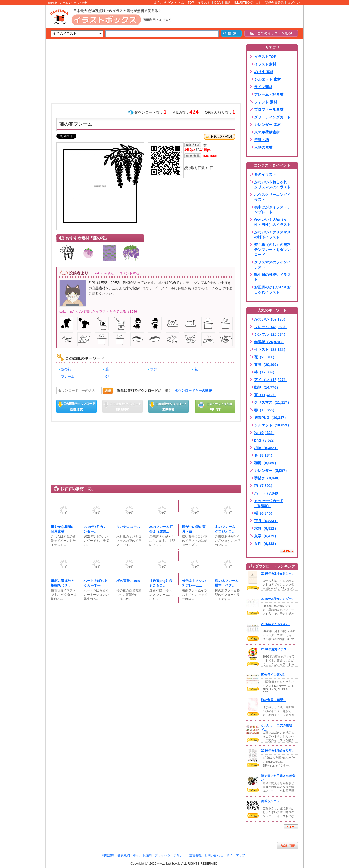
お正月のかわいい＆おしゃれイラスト (272, 290)
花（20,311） (265, 357)
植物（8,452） (266, 448)
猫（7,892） (264, 486)
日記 (227, 3)
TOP (191, 3)
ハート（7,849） (268, 493)
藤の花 (66, 369)
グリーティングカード (272, 117)
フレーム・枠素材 (269, 94)
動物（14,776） (267, 387)
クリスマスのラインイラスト (272, 265)
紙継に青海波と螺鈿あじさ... (63, 583)
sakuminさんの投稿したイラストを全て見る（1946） (100, 312)
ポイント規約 (142, 855)
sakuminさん (104, 273)
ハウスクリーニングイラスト (272, 197)
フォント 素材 (266, 102)
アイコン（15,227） (271, 380)
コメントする (129, 273)
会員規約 (124, 855)
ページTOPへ (288, 845)
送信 (108, 391)
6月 (108, 376)
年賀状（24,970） (269, 342)
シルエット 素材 (267, 79)
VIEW (253, 588)
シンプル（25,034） (271, 334)
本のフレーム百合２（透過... (161, 529)
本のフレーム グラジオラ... (227, 529)
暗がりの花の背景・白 (194, 529)
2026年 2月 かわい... (275, 624)
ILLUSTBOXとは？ (248, 3)
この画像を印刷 (215, 406)
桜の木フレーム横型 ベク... (227, 583)
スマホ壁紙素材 (267, 132)
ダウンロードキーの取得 (193, 391)
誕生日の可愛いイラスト (272, 277)
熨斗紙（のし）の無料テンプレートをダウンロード (272, 250)
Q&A (217, 3)
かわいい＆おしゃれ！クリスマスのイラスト (272, 185)
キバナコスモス (128, 527)
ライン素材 (263, 87)
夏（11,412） (265, 395)
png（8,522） (266, 440)
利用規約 (108, 855)
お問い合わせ (214, 855)
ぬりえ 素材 (264, 72)
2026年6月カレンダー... (95, 529)
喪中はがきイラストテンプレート (272, 210)
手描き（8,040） (268, 478)
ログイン (294, 3)
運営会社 (195, 855)
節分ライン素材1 (273, 675)
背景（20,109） (267, 365)
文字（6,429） (266, 536)
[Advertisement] (21, 86)
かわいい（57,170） (271, 319)
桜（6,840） (264, 513)
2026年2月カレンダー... (278, 599)
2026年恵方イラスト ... (278, 649)
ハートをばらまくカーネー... (95, 583)
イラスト (204, 3)
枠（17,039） (265, 372)
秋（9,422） (264, 433)
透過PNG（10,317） (271, 418)
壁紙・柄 (261, 140)
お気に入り (220, 137)
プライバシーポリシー (170, 855)
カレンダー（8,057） (272, 471)
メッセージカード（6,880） (269, 503)
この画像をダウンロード (76, 406)
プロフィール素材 (269, 110)
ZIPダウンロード (169, 406)
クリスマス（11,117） (273, 402)
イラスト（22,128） (271, 349)
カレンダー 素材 (267, 125)
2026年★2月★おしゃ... (278, 574)
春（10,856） (265, 410)
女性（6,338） (266, 544)
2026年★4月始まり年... (278, 751)
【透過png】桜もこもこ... (161, 583)
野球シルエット (272, 801)
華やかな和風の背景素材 (63, 529)
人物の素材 (263, 147)
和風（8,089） (266, 463)
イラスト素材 (265, 64)
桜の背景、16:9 (128, 581)
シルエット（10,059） (273, 425)
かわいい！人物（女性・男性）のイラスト (272, 222)
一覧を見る (287, 551)
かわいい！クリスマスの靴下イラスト (272, 235)
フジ (153, 369)
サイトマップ (236, 855)
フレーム (68, 376)
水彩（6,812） (266, 528)
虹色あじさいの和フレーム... (194, 583)
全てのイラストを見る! (271, 33)
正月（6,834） (266, 521)
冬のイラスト (265, 174)
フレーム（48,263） (271, 327)
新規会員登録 (274, 3)
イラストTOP (265, 57)
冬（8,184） (264, 455)
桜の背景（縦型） (273, 700)
